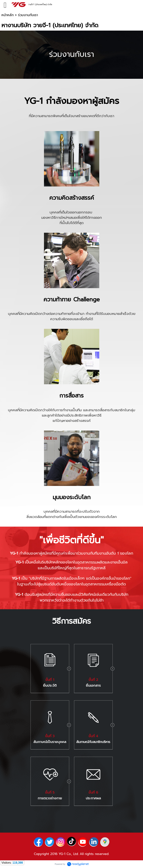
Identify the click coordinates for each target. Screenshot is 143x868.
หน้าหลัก (8, 15)
